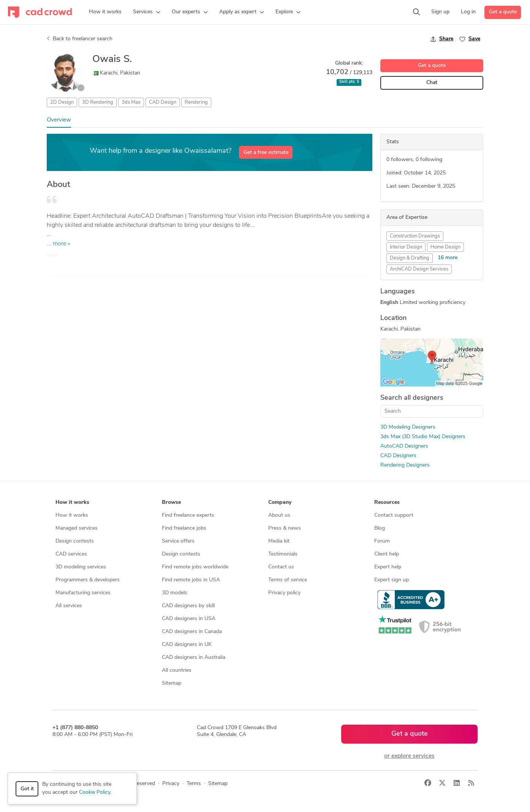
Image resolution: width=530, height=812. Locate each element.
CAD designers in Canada (192, 632)
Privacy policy (284, 593)
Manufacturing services (83, 593)
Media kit (279, 541)
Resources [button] (387, 503)
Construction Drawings (415, 236)
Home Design (445, 247)
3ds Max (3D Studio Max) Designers (423, 437)
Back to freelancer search (80, 39)
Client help (387, 554)
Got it (27, 789)
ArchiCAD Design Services (419, 269)
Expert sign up (392, 580)
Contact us (281, 567)
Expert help (388, 567)
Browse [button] (171, 503)
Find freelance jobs (184, 528)
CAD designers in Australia (194, 658)
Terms (194, 784)
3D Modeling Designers (408, 427)
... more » (59, 244)
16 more (448, 258)
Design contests (75, 541)
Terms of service (288, 580)
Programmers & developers (88, 580)
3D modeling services (81, 567)
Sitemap (172, 683)
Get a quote (503, 12)
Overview (59, 120)
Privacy (171, 784)
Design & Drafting (410, 258)
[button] (147, 12)
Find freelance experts (188, 515)
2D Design (62, 102)
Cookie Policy (95, 792)
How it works (72, 515)
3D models (175, 593)
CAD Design (163, 102)
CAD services (71, 554)
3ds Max (131, 102)
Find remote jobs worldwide (195, 567)
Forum (382, 541)
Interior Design (406, 247)
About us (279, 515)
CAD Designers (398, 456)
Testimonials (283, 554)
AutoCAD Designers (404, 446)
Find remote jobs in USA (191, 580)
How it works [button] (72, 503)
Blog (380, 528)
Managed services (77, 528)
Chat (432, 83)
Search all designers (412, 398)
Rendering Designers (405, 465)
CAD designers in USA (189, 619)
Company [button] (280, 503)
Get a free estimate (266, 153)
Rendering (196, 102)
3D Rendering (98, 102)
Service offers (178, 541)
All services (69, 606)
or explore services (409, 756)
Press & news (285, 528)
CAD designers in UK (187, 645)
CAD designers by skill (188, 606)
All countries (177, 670)
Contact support (394, 515)
